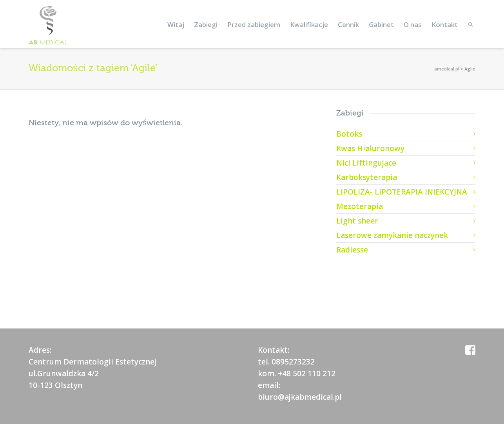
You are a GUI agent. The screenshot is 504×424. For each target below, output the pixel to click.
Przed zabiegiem (254, 24)
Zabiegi (206, 24)
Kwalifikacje (309, 24)
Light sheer (357, 221)
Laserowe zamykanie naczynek (392, 235)
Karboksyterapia (367, 177)
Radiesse (352, 250)
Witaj (176, 24)
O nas (413, 24)
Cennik (348, 24)
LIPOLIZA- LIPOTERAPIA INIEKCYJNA (402, 192)
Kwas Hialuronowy (370, 148)
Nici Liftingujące (366, 163)
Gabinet (381, 24)
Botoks (349, 134)
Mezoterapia (360, 206)
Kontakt (445, 24)
